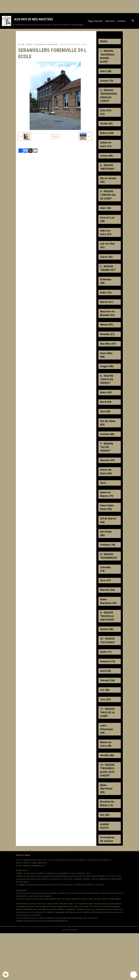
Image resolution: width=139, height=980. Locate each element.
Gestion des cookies (69, 976)
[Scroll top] (134, 975)
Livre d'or (110, 22)
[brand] (43, 22)
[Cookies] (6, 974)
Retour (55, 139)
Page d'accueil (95, 22)
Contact (122, 22)
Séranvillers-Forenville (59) (46, 47)
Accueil (21, 47)
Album (30, 47)
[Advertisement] (49, 6)
